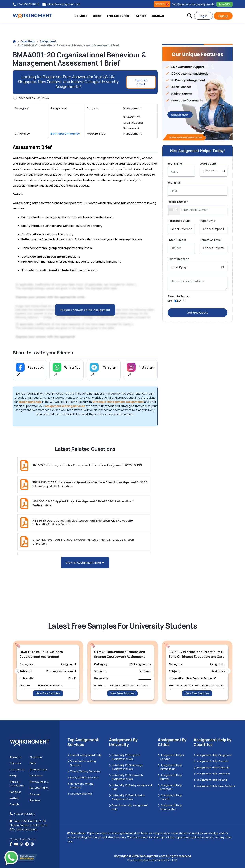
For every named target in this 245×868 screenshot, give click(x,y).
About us (16, 757)
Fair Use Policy (39, 788)
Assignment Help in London (171, 757)
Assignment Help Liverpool (170, 787)
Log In (204, 16)
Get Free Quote (197, 313)
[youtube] (16, 844)
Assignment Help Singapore (213, 755)
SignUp (223, 16)
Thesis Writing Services (84, 771)
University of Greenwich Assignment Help (126, 777)
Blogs (97, 16)
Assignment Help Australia (212, 774)
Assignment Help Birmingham (170, 767)
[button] (190, 16)
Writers (141, 16)
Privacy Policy (39, 782)
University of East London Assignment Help (127, 797)
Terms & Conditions (17, 784)
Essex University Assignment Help (129, 807)
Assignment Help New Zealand (214, 786)
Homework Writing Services (80, 786)
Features (16, 792)
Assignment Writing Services (65, 406)
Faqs (33, 763)
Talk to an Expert (141, 82)
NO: (180, 301)
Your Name (175, 164)
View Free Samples (48, 693)
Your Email (174, 183)
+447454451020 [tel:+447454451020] (26, 4)
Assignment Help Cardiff (170, 797)
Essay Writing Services (83, 777)
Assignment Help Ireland (210, 780)
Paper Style (208, 221)
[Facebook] (11, 844)
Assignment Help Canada (211, 761)
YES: (170, 301)
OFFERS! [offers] (162, 4)
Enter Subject (177, 240)
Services (81, 16)
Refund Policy (39, 769)
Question (36, 757)
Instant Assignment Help (84, 755)
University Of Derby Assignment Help (131, 787)
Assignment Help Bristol (170, 777)
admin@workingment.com (61, 4)
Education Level (211, 240)
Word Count (208, 164)
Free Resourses (118, 16)
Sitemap (35, 794)
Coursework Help (80, 794)
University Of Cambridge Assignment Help (126, 767)
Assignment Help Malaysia (211, 767)
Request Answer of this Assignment (85, 310)
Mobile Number (178, 202)
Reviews (158, 16)
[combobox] (174, 210)
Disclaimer (36, 775)
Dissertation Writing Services (82, 763)
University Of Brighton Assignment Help (125, 757)
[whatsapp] (21, 844)
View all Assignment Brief (85, 563)
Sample (15, 804)
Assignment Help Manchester (170, 807)
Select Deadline (178, 259)
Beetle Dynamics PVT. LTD (161, 860)
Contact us (17, 769)
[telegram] (27, 844)
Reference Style (179, 221)
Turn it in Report (179, 296)
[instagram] (32, 844)
